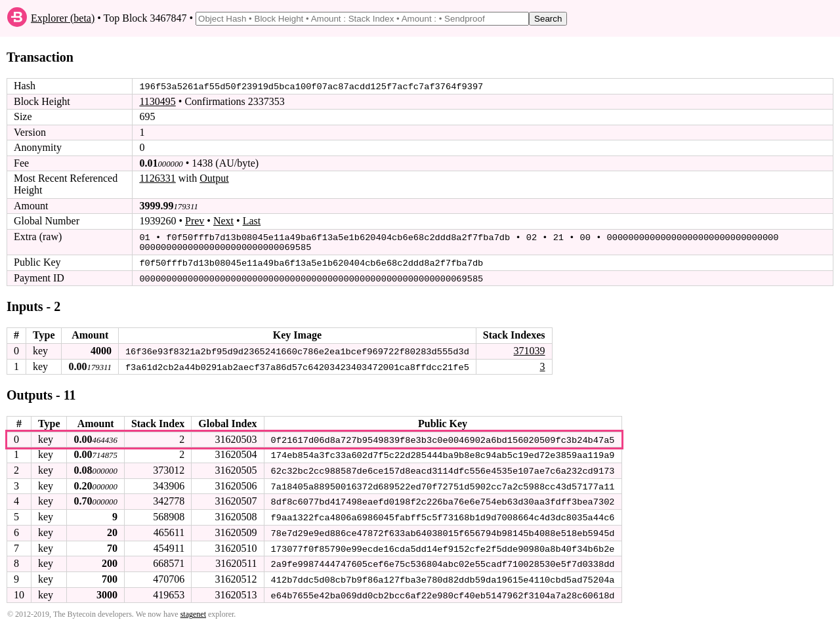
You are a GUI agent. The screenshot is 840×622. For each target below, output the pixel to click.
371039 (529, 349)
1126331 (157, 178)
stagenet (193, 610)
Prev (195, 221)
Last (252, 221)
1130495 (157, 101)
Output (214, 178)
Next (223, 221)
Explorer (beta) (63, 18)
